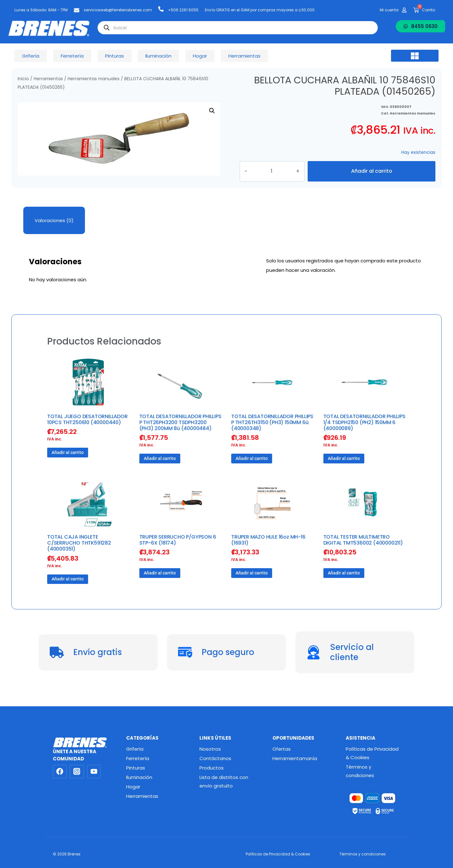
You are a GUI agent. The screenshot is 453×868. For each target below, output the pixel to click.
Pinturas (136, 768)
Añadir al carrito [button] (68, 463)
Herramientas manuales (94, 79)
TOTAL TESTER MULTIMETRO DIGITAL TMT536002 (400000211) (363, 551)
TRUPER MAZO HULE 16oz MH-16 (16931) (268, 551)
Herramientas (48, 79)
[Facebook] (60, 772)
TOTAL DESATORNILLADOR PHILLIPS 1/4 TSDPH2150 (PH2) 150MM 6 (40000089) (364, 433)
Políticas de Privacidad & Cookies (372, 753)
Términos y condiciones (360, 771)
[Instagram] (77, 772)
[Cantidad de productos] (279, 177)
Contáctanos (215, 758)
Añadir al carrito (372, 177)
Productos (212, 768)
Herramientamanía (295, 758)
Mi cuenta (389, 10)
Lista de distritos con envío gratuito (224, 781)
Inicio (23, 79)
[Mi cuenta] (404, 10)
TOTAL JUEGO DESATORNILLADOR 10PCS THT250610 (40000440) (87, 430)
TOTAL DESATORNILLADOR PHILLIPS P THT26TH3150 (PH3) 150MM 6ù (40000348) (272, 433)
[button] (415, 56)
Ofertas (282, 749)
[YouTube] (94, 772)
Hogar (133, 787)
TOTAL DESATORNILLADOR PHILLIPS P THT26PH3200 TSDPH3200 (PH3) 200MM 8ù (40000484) (180, 433)
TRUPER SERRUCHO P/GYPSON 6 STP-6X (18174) (178, 551)
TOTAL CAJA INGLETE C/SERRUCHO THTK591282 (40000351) (79, 554)
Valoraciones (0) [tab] (54, 231)
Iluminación (139, 777)
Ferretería (138, 758)
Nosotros (210, 749)
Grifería (135, 749)
